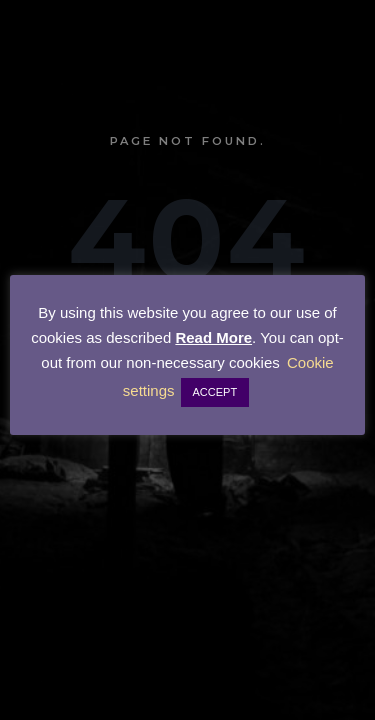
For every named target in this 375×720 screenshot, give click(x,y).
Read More (213, 337)
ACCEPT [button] (215, 392)
